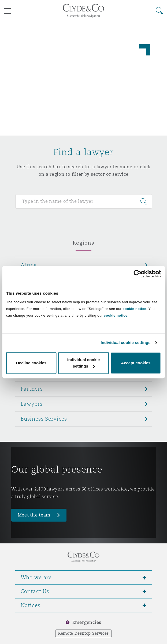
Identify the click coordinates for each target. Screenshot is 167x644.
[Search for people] (84, 201)
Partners (32, 389)
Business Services (44, 419)
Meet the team (34, 515)
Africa (29, 265)
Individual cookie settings (126, 342)
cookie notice (134, 309)
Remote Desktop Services (83, 633)
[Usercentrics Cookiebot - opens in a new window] (137, 274)
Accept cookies (136, 363)
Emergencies (87, 622)
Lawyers (32, 404)
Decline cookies (31, 363)
